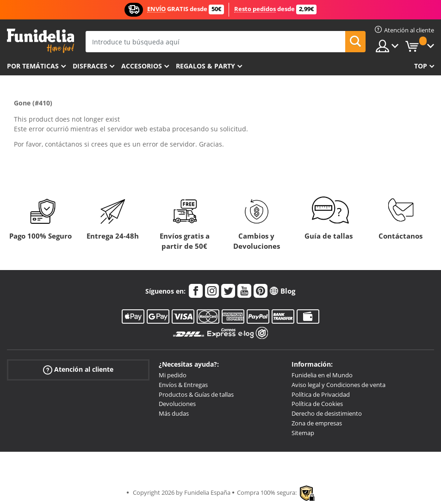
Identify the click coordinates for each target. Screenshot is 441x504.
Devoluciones (177, 404)
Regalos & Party (205, 66)
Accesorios (142, 66)
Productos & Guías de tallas (196, 394)
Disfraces (90, 66)
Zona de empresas (317, 423)
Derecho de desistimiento (327, 413)
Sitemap (303, 433)
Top (421, 66)
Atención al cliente (78, 370)
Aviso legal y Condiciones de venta (339, 385)
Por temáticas (33, 66)
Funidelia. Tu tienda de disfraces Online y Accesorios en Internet (40, 41)
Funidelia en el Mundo (322, 375)
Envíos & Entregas (183, 385)
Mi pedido (173, 375)
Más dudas (174, 413)
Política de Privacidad (321, 394)
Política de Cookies (317, 404)
